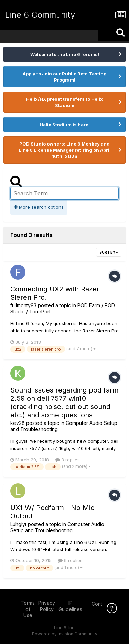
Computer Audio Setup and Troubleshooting (57, 527)
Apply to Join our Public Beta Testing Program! (65, 77)
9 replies (70, 560)
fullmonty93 (23, 305)
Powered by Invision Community (65, 634)
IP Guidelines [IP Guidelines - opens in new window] (70, 606)
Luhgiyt (18, 524)
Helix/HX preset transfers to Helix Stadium (64, 102)
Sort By (109, 252)
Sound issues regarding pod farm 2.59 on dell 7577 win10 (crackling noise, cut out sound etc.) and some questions (64, 402)
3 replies (68, 460)
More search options (39, 207)
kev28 (18, 423)
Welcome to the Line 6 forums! (65, 54)
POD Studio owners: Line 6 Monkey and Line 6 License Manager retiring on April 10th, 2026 (65, 150)
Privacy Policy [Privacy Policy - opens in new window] (47, 606)
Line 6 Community (40, 15)
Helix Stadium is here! (65, 125)
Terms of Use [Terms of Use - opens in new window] (28, 609)
